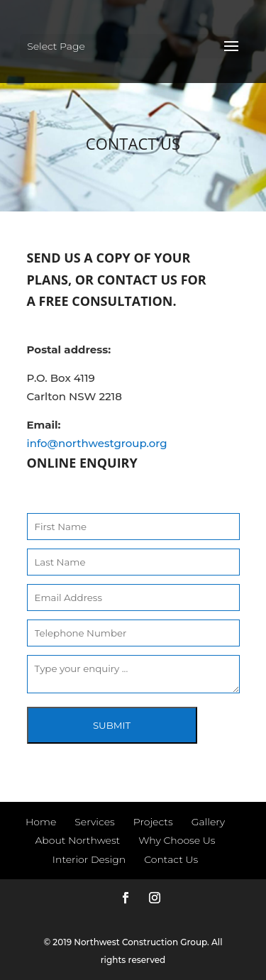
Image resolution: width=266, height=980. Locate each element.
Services (94, 822)
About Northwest (77, 840)
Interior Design (89, 859)
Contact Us (171, 859)
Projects (153, 822)
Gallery (208, 822)
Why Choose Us (177, 840)
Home (41, 822)
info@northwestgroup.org (97, 443)
